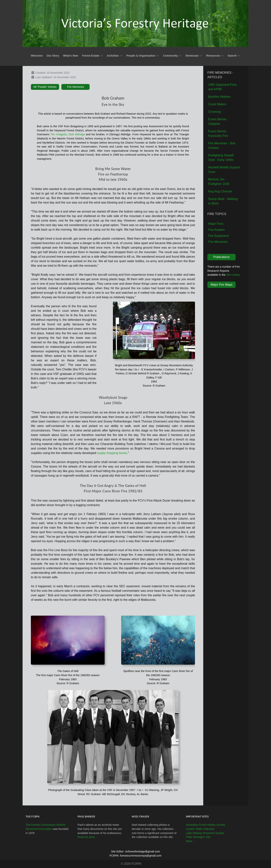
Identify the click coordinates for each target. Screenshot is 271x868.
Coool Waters (217, 104)
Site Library (233, 275)
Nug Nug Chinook (220, 191)
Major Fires (216, 224)
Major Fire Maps (222, 285)
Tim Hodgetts (59, 134)
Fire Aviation (217, 230)
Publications (222, 257)
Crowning (215, 112)
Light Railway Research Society (205, 833)
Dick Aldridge (77, 134)
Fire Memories (76, 87)
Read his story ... (88, 837)
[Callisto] (135, 23)
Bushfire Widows (219, 97)
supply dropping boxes (112, 453)
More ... (191, 841)
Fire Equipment (219, 236)
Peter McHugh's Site (198, 837)
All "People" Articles (45, 87)
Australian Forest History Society (206, 825)
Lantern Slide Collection (200, 829)
